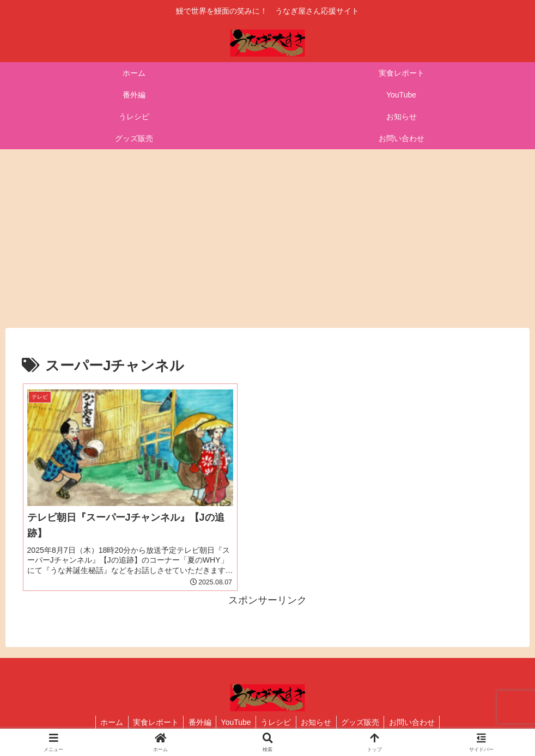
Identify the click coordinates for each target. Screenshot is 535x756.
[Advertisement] (267, 239)
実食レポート (151, 722)
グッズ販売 (364, 722)
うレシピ (277, 722)
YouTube (235, 722)
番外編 (197, 722)
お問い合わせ (418, 722)
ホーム (106, 722)
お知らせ (319, 722)
